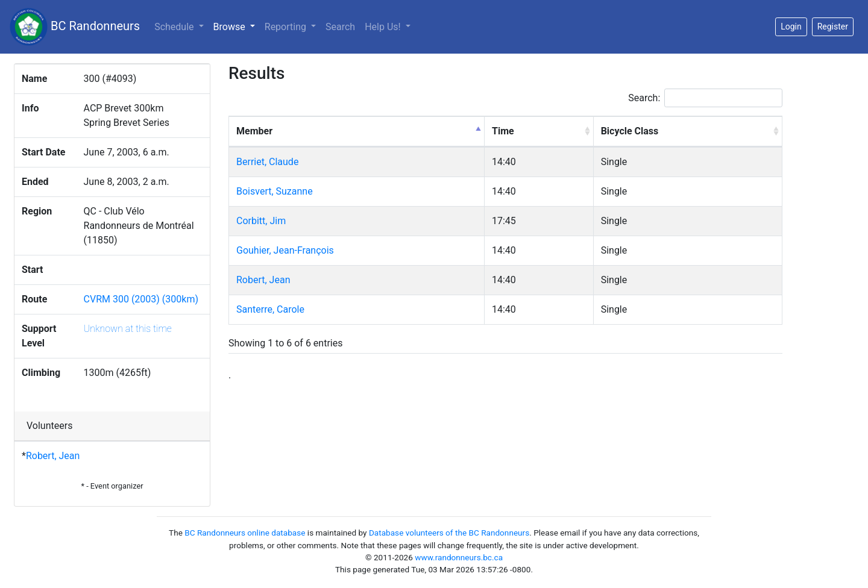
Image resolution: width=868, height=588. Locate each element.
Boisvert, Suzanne (275, 191)
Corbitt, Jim (261, 221)
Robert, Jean (53, 456)
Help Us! (384, 27)
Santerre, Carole (270, 309)
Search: (705, 98)
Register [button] (833, 27)
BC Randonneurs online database (245, 533)
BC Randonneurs (75, 27)
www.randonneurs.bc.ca (459, 557)
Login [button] (791, 27)
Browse (237, 26)
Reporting (287, 27)
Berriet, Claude (267, 162)
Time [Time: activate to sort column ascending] (503, 131)
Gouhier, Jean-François (285, 250)
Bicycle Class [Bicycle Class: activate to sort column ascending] (630, 131)
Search (340, 27)
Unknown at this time (128, 329)
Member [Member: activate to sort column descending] (254, 131)
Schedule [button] (175, 27)
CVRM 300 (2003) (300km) (141, 299)
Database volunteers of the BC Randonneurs (449, 533)
